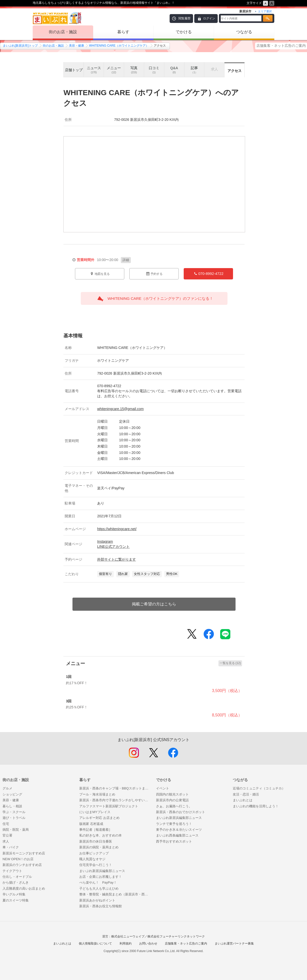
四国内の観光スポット (172, 794)
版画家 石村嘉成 (91, 824)
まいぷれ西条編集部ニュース (177, 835)
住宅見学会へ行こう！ (96, 865)
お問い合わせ (148, 943)
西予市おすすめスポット (174, 841)
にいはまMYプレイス (95, 812)
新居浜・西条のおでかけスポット (181, 812)
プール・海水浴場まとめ (97, 794)
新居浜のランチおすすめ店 (22, 865)
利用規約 (126, 943)
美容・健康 (76, 46)
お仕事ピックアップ (94, 853)
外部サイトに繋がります (117, 559)
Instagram (105, 541)
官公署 (7, 835)
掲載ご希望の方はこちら (154, 604)
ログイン (209, 18)
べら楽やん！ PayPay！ (98, 882)
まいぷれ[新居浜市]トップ (20, 46)
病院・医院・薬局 (16, 830)
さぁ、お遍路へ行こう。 (174, 806)
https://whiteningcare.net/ (117, 529)
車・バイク (11, 847)
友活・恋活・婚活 (246, 794)
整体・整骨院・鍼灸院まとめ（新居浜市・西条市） (115, 894)
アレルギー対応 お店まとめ (99, 818)
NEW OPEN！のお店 (18, 859)
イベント (163, 788)
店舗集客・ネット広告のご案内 (281, 46)
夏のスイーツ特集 (16, 900)
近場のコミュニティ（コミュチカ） (259, 788)
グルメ (7, 788)
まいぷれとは (243, 800)
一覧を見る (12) (230, 663)
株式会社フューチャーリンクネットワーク (176, 936)
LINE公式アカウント (113, 547)
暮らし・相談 (12, 806)
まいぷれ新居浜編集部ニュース (102, 871)
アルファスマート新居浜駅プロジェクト (109, 806)
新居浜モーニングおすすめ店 (24, 853)
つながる (244, 32)
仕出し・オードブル (17, 877)
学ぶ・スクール (14, 812)
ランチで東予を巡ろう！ (174, 824)
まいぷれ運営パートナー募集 (234, 943)
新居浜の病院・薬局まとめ (99, 847)
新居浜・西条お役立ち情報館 (101, 906)
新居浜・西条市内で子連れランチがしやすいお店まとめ (115, 800)
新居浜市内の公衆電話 (172, 800)
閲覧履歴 (184, 18)
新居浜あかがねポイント (99, 900)
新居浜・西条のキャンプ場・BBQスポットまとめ (115, 788)
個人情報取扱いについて (95, 943)
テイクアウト (12, 871)
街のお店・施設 (63, 32)
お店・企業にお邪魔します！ (101, 877)
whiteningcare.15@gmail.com (120, 409)
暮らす (123, 32)
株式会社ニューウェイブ (128, 936)
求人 (6, 841)
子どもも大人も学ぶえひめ (99, 888)
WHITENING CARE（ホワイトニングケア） (119, 46)
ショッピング (12, 794)
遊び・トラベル (14, 818)
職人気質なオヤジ (92, 859)
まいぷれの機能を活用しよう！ (256, 806)
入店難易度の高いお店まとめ (24, 888)
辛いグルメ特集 (14, 894)
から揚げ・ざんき (16, 882)
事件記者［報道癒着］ (96, 830)
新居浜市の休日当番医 (96, 841)
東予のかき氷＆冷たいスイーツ (179, 830)
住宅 (6, 824)
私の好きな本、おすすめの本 (101, 835)
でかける (184, 32)
